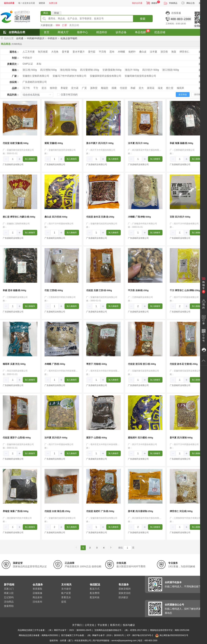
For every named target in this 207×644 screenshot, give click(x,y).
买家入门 (9, 589)
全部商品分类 (17, 32)
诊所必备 (121, 32)
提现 (64, 602)
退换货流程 (125, 593)
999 (58, 25)
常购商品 (173, 3)
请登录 (42, 3)
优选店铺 (160, 32)
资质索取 (37, 589)
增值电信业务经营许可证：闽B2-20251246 (170, 630)
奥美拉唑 (74, 25)
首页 (47, 32)
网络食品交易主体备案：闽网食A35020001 (39, 635)
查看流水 (66, 597)
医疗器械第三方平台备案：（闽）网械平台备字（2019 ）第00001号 (93, 635)
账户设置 (66, 593)
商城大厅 (63, 32)
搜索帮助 (9, 606)
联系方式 (115, 625)
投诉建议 (123, 597)
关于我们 (77, 625)
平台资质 (102, 625)
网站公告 (191, 3)
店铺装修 (37, 593)
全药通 (20, 38)
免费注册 (53, 3)
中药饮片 (52, 38)
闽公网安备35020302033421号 (172, 635)
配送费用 (95, 593)
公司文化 (90, 625)
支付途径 (66, 589)
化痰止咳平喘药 (69, 38)
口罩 (65, 25)
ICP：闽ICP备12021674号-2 (140, 635)
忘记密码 (9, 597)
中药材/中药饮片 (36, 38)
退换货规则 (125, 589)
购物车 (155, 3)
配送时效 (95, 597)
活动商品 (9, 602)
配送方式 (95, 589)
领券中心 (82, 32)
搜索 (143, 19)
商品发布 (37, 597)
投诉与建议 (129, 625)
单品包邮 (140, 32)
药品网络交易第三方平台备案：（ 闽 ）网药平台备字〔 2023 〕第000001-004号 (55, 630)
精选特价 (102, 32)
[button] (6, 159)
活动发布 (37, 602)
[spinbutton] (13, 159)
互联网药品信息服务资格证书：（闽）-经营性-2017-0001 (121, 630)
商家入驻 (9, 593)
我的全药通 (137, 3)
